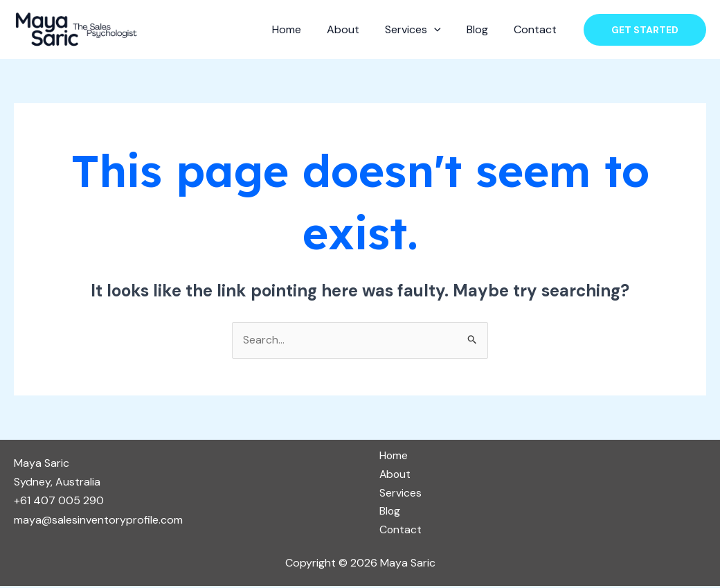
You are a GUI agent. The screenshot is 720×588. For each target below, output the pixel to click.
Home (303, 29)
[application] (443, 29)
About (355, 29)
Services (422, 29)
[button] (645, 30)
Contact (537, 29)
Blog (483, 29)
